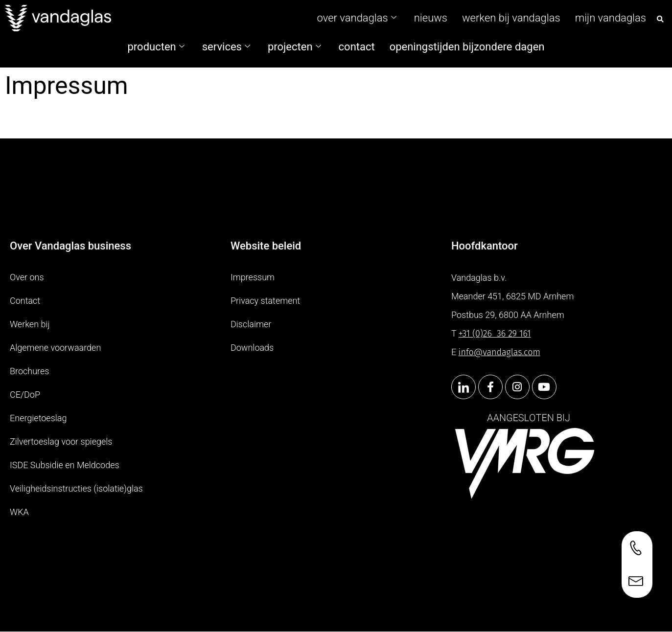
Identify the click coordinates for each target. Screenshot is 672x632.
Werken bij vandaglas (511, 18)
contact (357, 47)
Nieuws (431, 18)
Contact (25, 301)
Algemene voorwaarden (55, 348)
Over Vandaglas (357, 18)
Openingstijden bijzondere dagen (467, 47)
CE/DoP (25, 395)
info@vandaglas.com (499, 352)
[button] (660, 19)
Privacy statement (265, 301)
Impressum (253, 277)
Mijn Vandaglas (611, 18)
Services (226, 47)
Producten (156, 47)
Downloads (252, 348)
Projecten (294, 47)
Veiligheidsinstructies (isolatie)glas (76, 488)
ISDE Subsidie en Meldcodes (65, 465)
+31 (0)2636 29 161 (495, 334)
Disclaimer (251, 324)
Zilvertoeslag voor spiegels (61, 441)
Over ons (27, 277)
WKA (19, 512)
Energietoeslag (38, 418)
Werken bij (30, 324)
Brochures (29, 371)
